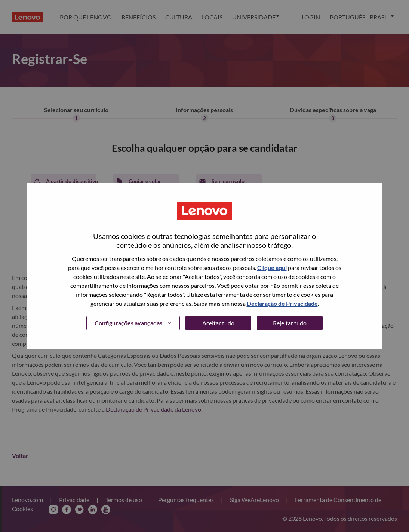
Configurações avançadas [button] (128, 323)
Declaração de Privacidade (282, 303)
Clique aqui (272, 267)
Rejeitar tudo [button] (290, 323)
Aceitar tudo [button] (218, 323)
